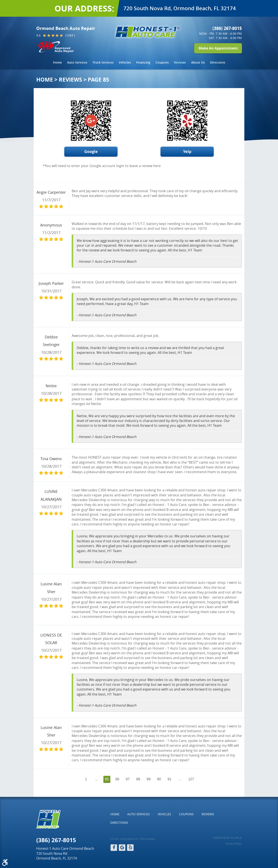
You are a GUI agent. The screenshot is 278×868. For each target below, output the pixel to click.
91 (169, 779)
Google (91, 152)
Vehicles (125, 62)
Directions (218, 62)
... (97, 779)
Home (57, 62)
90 (159, 779)
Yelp (187, 152)
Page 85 (98, 80)
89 (149, 779)
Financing (143, 62)
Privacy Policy (234, 843)
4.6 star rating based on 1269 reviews (132, 839)
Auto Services (77, 62)
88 (138, 779)
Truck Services (103, 62)
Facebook (114, 848)
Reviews (180, 62)
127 (191, 779)
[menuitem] (57, 62)
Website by (227, 838)
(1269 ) (70, 35)
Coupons (162, 62)
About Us (198, 62)
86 (117, 779)
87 (128, 779)
